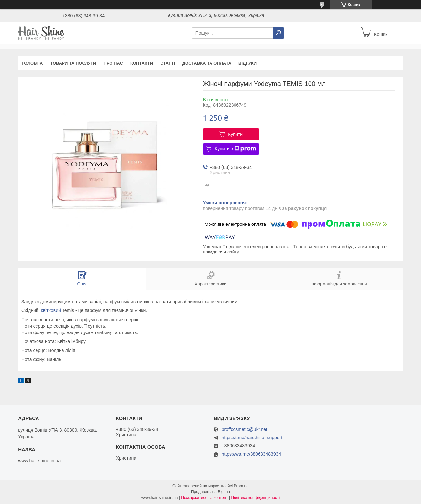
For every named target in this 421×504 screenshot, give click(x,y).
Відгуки (248, 63)
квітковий (51, 310)
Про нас (113, 63)
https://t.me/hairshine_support (252, 438)
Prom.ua (241, 486)
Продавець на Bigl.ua (210, 492)
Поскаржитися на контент (204, 498)
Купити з (235, 149)
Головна (32, 63)
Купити (235, 134)
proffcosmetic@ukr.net (245, 429)
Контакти (142, 63)
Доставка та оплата (207, 63)
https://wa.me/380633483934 (251, 454)
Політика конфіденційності (256, 498)
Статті (167, 63)
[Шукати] (278, 33)
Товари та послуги (73, 63)
